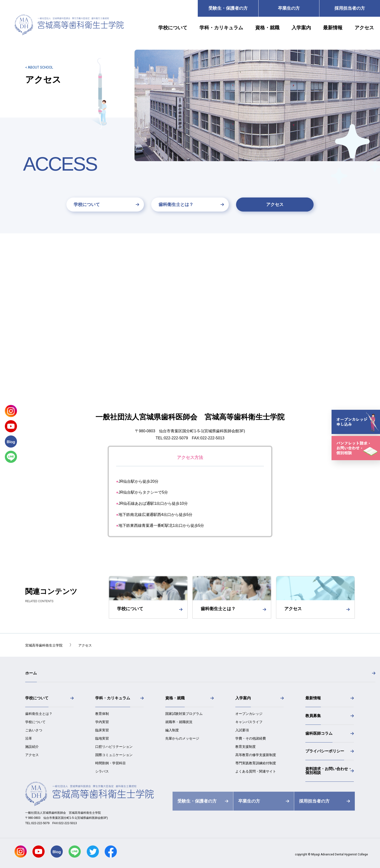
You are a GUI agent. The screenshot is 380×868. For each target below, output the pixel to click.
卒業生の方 (289, 8)
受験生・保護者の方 (228, 8)
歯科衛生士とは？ (176, 205)
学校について (87, 205)
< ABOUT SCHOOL (39, 67)
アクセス (275, 205)
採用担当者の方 (350, 8)
